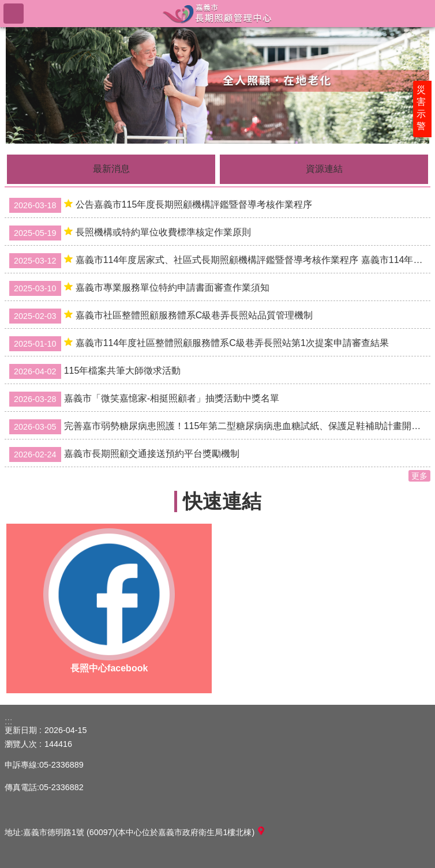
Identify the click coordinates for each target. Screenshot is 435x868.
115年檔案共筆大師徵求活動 (95, 371)
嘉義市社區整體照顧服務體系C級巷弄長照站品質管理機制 (161, 316)
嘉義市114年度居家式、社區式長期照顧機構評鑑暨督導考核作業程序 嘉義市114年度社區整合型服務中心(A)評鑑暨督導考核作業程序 (220, 261)
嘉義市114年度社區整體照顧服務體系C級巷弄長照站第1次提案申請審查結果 (199, 344)
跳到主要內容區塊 (6, 6)
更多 (419, 476)
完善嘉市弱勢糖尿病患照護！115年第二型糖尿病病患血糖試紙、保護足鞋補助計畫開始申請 (220, 427)
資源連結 (324, 169)
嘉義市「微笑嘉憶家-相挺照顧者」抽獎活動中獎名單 (144, 399)
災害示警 (425, 114)
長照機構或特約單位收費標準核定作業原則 (130, 233)
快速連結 (222, 501)
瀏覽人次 (21, 744)
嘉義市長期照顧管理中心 (217, 13)
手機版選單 (14, 14)
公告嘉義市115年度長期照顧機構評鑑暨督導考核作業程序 (161, 205)
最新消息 (111, 169)
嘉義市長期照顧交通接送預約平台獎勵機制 (124, 454)
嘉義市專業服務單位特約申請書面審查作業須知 (139, 288)
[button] (217, 85)
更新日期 (21, 730)
